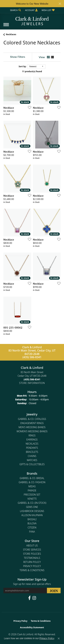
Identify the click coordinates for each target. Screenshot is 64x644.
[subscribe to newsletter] (54, 591)
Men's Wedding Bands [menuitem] (32, 427)
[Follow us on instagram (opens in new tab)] (34, 598)
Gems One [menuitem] (32, 507)
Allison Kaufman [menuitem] (32, 515)
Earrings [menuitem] (32, 440)
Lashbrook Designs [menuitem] (32, 511)
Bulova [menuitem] (32, 523)
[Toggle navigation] (6, 26)
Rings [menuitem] (32, 435)
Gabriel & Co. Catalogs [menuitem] (32, 419)
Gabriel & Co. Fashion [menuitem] (32, 482)
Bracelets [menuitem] (32, 452)
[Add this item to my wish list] (29, 107)
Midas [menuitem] (32, 486)
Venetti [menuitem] (32, 499)
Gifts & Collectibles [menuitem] (32, 464)
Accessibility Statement (32, 627)
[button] (15, 10)
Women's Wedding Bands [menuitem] (32, 431)
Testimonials (32, 558)
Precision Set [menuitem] (32, 495)
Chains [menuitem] (32, 456)
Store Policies (32, 554)
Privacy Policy (32, 566)
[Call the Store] (32, 379)
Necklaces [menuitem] (32, 444)
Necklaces (11, 34)
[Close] (60, 4)
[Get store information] (32, 383)
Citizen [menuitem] (32, 527)
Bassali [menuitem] (32, 519)
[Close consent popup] (59, 639)
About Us (32, 545)
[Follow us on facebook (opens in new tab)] (29, 598)
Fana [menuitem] (32, 532)
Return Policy (32, 562)
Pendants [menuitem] (32, 448)
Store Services (32, 550)
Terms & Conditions (32, 570)
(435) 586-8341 (32, 357)
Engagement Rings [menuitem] (32, 423)
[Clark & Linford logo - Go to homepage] (32, 20)
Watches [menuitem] (32, 460)
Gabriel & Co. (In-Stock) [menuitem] (32, 503)
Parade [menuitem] (32, 490)
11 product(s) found (32, 71)
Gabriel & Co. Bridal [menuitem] (32, 478)
